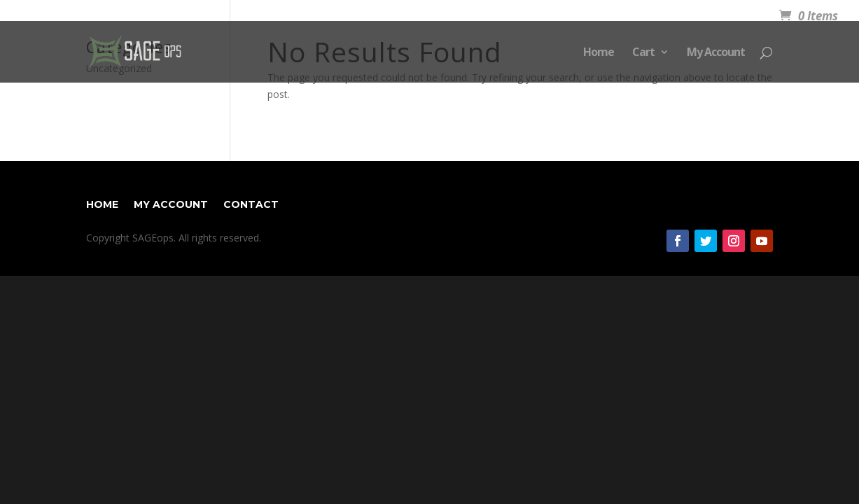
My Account (716, 53)
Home (599, 53)
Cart (643, 53)
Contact (251, 204)
